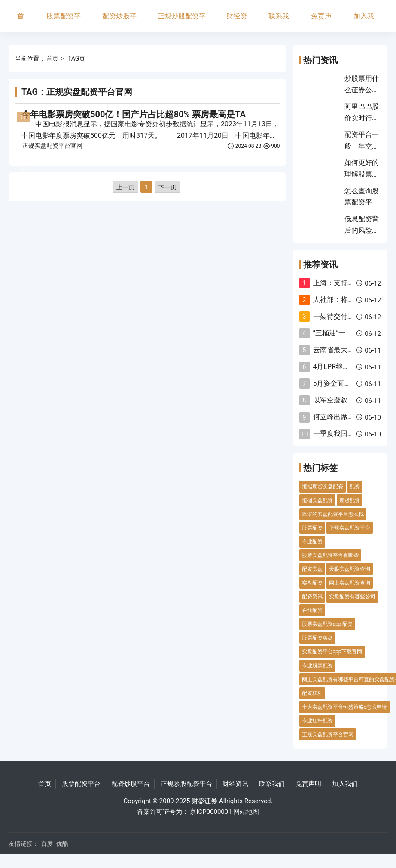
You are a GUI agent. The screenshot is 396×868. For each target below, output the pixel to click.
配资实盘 (312, 569)
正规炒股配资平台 (182, 22)
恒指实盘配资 (317, 500)
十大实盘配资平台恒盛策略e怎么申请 (344, 707)
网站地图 (246, 812)
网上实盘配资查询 (350, 583)
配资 (355, 487)
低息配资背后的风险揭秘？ (362, 230)
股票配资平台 (64, 22)
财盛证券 (204, 801)
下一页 (168, 187)
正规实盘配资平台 (350, 528)
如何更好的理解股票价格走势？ (362, 174)
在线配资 (312, 610)
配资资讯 (312, 597)
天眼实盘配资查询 (350, 569)
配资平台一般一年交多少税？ (362, 146)
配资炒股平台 (119, 22)
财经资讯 (237, 22)
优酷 (62, 844)
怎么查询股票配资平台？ (362, 202)
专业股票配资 (317, 666)
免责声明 (321, 22)
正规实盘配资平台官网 (52, 146)
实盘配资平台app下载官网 (332, 652)
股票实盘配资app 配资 (327, 624)
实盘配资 (312, 583)
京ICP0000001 (211, 812)
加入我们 (364, 22)
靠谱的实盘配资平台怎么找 (333, 514)
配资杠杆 (312, 693)
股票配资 (312, 528)
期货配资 (350, 500)
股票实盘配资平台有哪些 (330, 555)
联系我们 (279, 22)
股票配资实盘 (317, 638)
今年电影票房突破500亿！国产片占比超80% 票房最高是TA (134, 114)
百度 (47, 844)
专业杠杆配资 (317, 721)
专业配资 (312, 542)
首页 (21, 22)
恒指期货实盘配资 (323, 487)
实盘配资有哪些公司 (352, 597)
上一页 (125, 187)
